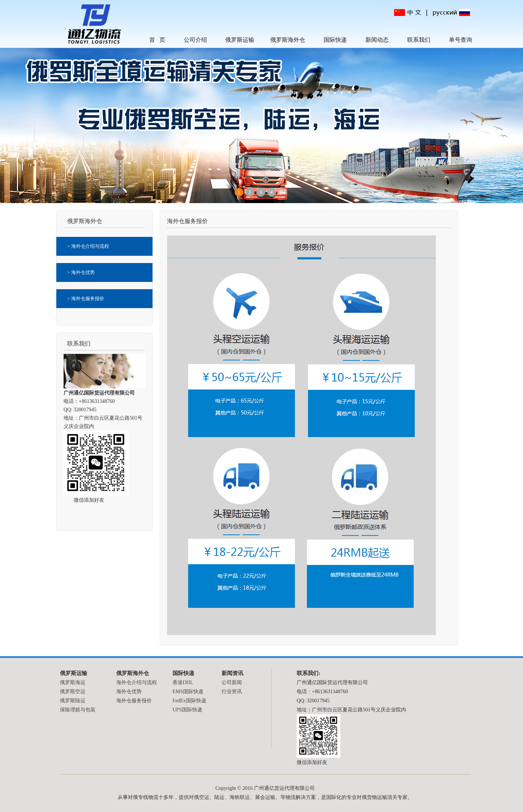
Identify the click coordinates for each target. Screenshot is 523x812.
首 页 (157, 40)
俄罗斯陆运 (73, 701)
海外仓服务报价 (134, 701)
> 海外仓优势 (81, 272)
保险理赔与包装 (78, 710)
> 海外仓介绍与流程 (88, 246)
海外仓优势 (129, 692)
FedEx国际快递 (189, 701)
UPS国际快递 (187, 710)
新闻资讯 (232, 673)
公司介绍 (195, 40)
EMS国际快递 (188, 692)
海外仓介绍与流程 (137, 682)
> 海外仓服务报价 (86, 298)
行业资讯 (232, 692)
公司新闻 (232, 682)
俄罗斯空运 (73, 692)
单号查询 (461, 40)
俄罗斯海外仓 (288, 40)
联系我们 (419, 40)
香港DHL (183, 682)
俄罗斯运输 (240, 40)
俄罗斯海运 (73, 682)
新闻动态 (377, 40)
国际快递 (335, 40)
